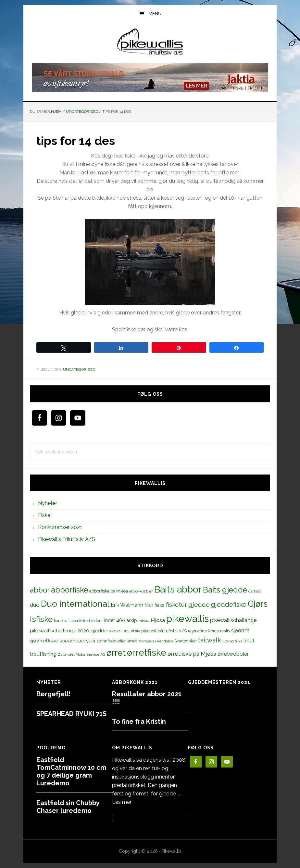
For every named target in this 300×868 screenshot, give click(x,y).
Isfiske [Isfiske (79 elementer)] (41, 619)
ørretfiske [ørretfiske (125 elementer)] (147, 652)
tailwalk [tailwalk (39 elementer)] (210, 640)
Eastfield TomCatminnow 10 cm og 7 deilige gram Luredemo (71, 771)
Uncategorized (79, 369)
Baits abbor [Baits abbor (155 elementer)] (178, 589)
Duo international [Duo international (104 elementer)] (75, 604)
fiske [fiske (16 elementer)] (160, 605)
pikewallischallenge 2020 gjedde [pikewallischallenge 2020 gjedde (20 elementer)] (69, 631)
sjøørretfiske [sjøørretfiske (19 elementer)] (44, 641)
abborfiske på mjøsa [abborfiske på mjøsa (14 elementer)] (109, 591)
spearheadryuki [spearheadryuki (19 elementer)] (77, 641)
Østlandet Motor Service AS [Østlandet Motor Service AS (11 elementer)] (81, 654)
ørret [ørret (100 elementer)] (116, 653)
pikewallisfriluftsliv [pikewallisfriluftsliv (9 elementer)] (124, 631)
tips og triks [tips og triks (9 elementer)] (232, 641)
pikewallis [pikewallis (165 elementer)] (187, 619)
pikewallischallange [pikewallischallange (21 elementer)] (233, 620)
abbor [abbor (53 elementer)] (40, 590)
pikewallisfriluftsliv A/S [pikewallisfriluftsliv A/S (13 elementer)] (164, 631)
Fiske (44, 515)
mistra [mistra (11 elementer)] (144, 621)
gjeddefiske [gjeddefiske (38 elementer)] (229, 604)
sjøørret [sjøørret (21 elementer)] (240, 631)
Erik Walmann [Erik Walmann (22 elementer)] (127, 605)
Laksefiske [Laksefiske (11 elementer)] (78, 621)
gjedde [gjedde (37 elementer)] (199, 605)
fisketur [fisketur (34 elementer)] (176, 604)
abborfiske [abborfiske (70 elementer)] (69, 590)
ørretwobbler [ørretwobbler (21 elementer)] (233, 654)
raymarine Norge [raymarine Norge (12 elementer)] (203, 631)
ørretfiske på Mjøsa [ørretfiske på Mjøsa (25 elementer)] (192, 654)
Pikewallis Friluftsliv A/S (67, 539)
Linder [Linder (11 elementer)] (95, 621)
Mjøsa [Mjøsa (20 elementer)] (158, 620)
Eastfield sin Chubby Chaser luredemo (68, 807)
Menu (155, 14)
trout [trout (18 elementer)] (249, 641)
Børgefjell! (53, 694)
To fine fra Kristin (139, 721)
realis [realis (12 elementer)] (225, 631)
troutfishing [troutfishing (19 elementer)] (43, 654)
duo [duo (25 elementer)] (35, 605)
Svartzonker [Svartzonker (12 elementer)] (186, 641)
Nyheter (48, 503)
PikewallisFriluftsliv (150, 43)
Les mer (122, 802)
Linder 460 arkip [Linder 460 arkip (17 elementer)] (119, 620)
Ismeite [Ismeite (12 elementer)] (61, 621)
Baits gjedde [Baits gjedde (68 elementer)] (225, 590)
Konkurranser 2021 (60, 527)
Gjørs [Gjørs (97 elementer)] (258, 604)
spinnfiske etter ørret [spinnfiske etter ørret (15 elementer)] (117, 641)
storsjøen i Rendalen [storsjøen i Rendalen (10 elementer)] (156, 641)
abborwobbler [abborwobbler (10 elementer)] (141, 591)
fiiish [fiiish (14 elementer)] (149, 605)
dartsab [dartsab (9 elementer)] (255, 591)
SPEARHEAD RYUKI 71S (71, 714)
